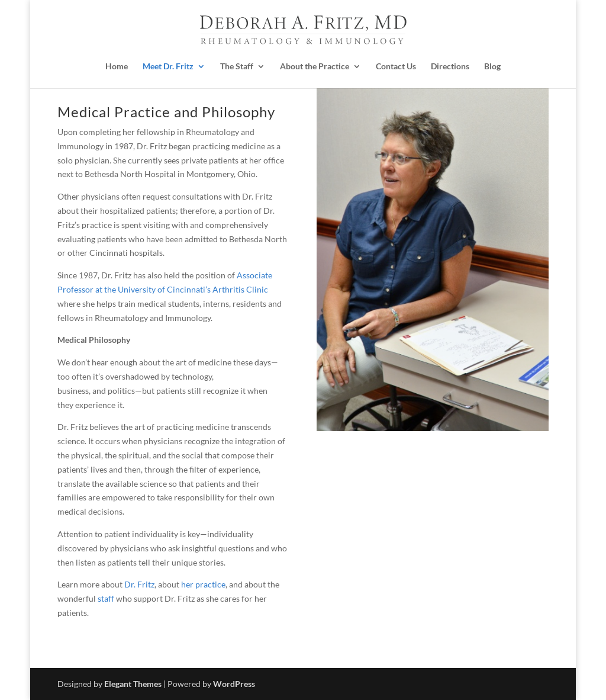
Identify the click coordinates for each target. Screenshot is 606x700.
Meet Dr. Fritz (168, 66)
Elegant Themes (133, 684)
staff (106, 598)
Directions (450, 66)
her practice (203, 584)
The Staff (237, 66)
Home (117, 66)
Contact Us (396, 66)
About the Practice (315, 66)
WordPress (234, 684)
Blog (492, 66)
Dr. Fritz (139, 584)
